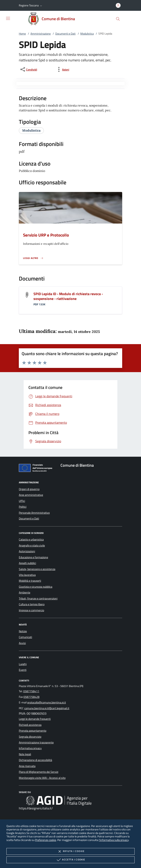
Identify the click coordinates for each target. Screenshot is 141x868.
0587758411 (31, 691)
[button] (31, 5)
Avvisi (22, 643)
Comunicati (25, 637)
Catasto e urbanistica (31, 539)
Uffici (22, 501)
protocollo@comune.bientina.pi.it (47, 702)
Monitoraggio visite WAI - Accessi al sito (42, 778)
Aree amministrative (31, 495)
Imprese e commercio (31, 610)
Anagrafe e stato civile (32, 545)
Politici (23, 507)
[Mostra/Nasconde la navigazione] (8, 18)
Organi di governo (29, 489)
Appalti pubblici (27, 563)
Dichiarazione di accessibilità (35, 760)
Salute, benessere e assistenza (37, 569)
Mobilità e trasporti (30, 581)
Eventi (23, 670)
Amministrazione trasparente (36, 742)
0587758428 (31, 697)
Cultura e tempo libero (32, 604)
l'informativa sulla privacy (114, 840)
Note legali (25, 754)
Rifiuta (70, 851)
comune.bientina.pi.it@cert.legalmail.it (47, 708)
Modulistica (87, 34)
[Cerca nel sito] (118, 19)
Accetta (70, 860)
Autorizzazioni (27, 551)
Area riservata (27, 766)
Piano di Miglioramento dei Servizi (39, 772)
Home (22, 34)
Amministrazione (41, 34)
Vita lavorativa (27, 575)
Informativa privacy (30, 748)
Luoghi (23, 664)
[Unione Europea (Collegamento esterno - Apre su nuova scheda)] (37, 469)
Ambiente (25, 592)
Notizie (23, 631)
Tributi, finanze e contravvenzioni (38, 598)
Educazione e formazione (33, 557)
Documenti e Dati (65, 34)
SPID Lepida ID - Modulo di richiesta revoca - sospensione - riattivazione (68, 296)
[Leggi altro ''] (33, 258)
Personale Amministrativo (34, 513)
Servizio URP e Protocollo (46, 235)
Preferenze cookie (46, 840)
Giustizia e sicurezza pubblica (36, 587)
